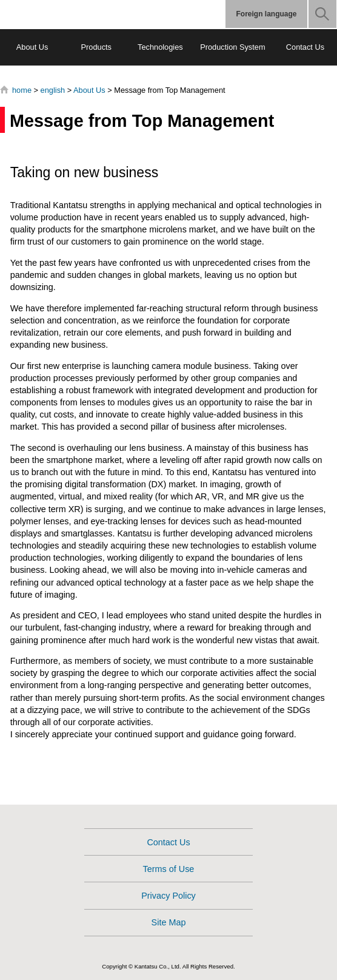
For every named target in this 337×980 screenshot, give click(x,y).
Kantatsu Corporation (59, 15)
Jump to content (0, 0)
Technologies (160, 47)
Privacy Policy (168, 896)
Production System (232, 47)
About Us (32, 47)
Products (96, 47)
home (22, 90)
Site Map (169, 922)
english (53, 90)
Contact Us (305, 47)
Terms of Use (169, 869)
